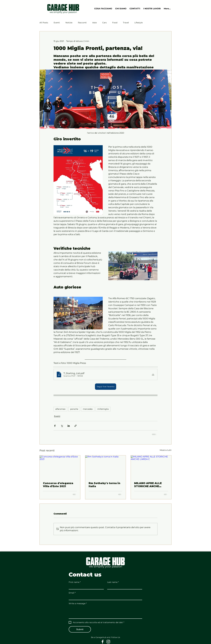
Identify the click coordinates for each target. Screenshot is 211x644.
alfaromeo (60, 409)
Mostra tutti (166, 450)
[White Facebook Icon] (103, 642)
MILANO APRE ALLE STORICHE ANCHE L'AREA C (148, 485)
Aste (94, 23)
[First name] (85, 587)
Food (115, 23)
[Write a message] (105, 612)
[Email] (105, 597)
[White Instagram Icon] (108, 642)
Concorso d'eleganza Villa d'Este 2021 (58, 485)
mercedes (88, 409)
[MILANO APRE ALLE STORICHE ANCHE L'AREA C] (151, 467)
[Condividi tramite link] (76, 426)
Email (72, 593)
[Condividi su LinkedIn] (69, 426)
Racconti (82, 23)
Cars (104, 23)
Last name (113, 582)
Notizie (69, 23)
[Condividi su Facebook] (55, 426)
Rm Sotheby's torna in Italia (104, 485)
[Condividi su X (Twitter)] (62, 426)
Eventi (57, 23)
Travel (126, 23)
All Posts (44, 23)
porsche (74, 409)
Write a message (78, 604)
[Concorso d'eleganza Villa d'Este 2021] (60, 467)
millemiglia (103, 409)
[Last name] (124, 587)
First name (75, 582)
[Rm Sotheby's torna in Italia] (106, 467)
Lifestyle (139, 23)
